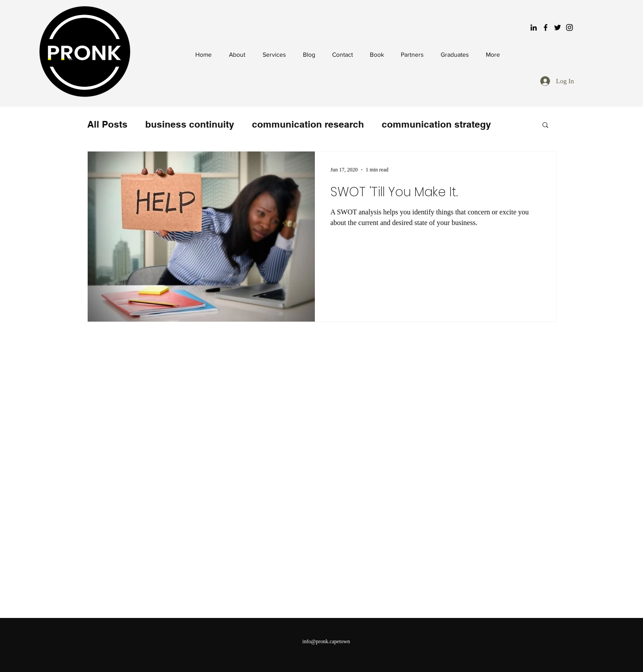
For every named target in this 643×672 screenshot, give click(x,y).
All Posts (107, 124)
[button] (545, 126)
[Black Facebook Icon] (546, 27)
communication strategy (436, 124)
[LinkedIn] (534, 27)
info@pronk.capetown (326, 641)
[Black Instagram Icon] (569, 27)
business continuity (190, 124)
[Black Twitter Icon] (558, 27)
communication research (308, 124)
